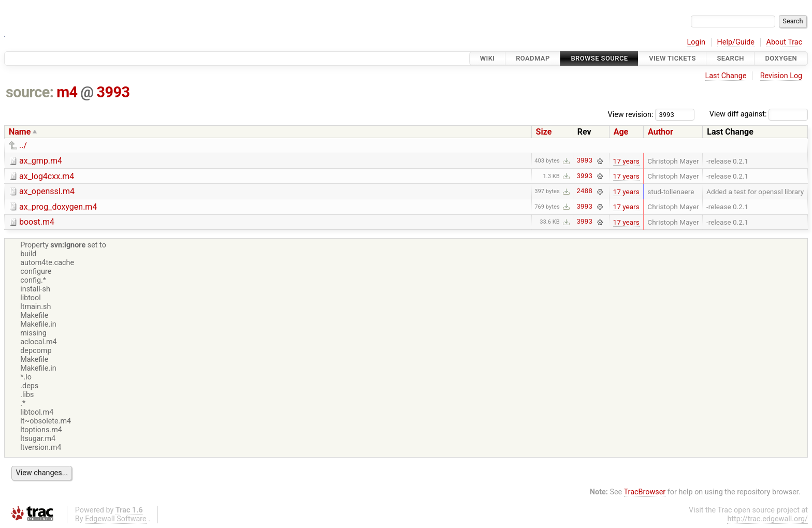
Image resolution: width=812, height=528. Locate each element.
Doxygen (781, 58)
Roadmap (533, 58)
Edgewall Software (116, 519)
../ (23, 145)
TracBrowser (645, 492)
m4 (67, 92)
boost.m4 (37, 222)
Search (730, 58)
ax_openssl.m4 (47, 191)
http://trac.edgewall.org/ (767, 519)
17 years (626, 161)
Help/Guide (736, 42)
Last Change (726, 76)
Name (20, 132)
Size (544, 132)
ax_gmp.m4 (41, 161)
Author (661, 132)
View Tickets (672, 58)
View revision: (631, 114)
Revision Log (781, 76)
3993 (113, 92)
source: (30, 92)
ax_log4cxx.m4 (47, 176)
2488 (584, 192)
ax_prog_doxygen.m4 (58, 207)
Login (696, 42)
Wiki (488, 58)
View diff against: (759, 114)
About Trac (785, 42)
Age (621, 132)
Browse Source (599, 58)
